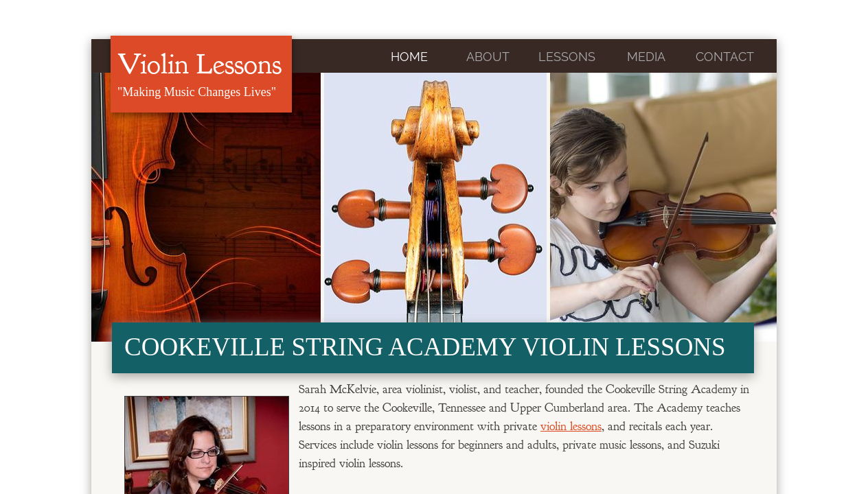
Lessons (567, 57)
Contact (725, 57)
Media (646, 57)
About (488, 57)
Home (409, 57)
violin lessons (571, 426)
